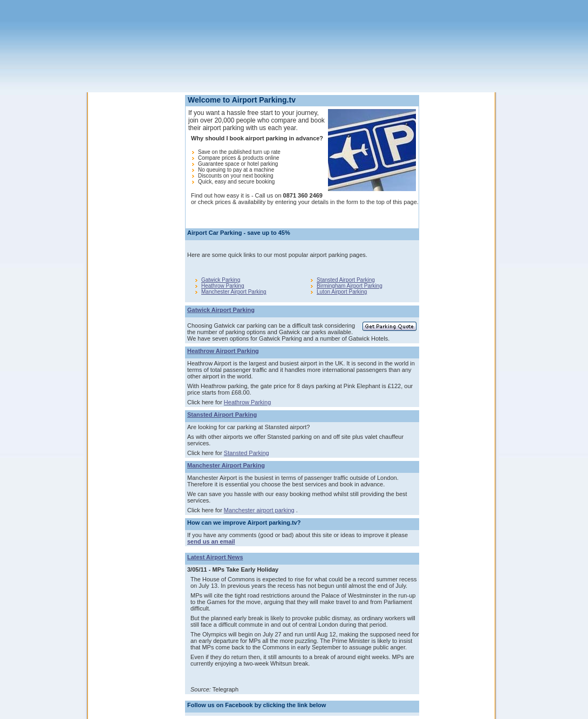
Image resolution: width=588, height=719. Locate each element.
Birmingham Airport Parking (350, 286)
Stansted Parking (247, 453)
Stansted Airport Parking (346, 280)
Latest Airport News (215, 557)
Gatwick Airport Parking (221, 310)
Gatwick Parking (221, 280)
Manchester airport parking (259, 510)
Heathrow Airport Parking (223, 351)
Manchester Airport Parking (234, 292)
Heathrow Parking (223, 286)
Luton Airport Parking (342, 292)
